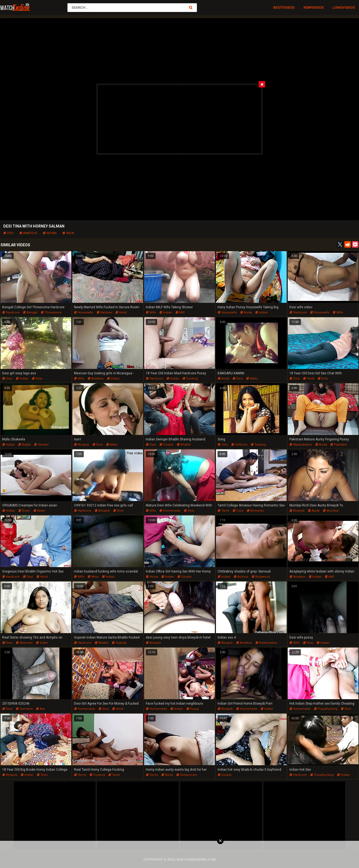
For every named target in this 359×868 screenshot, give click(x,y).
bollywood (261, 577)
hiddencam (187, 775)
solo (223, 445)
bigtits (24, 445)
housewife (84, 312)
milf (180, 312)
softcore (239, 445)
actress (241, 577)
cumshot (24, 709)
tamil (223, 511)
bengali (30, 312)
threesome (51, 312)
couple (166, 445)
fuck (238, 511)
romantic (256, 511)
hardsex (104, 312)
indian (50, 233)
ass (40, 709)
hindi (121, 312)
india (68, 233)
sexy (37, 379)
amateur (28, 233)
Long (338, 7)
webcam (24, 643)
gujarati (119, 643)
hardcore (11, 312)
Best (278, 7)
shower (41, 445)
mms (93, 577)
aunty (246, 312)
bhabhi (184, 445)
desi (8, 233)
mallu (252, 379)
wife (151, 312)
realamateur (266, 643)
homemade (170, 511)
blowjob (82, 445)
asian (39, 511)
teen (42, 775)
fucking (190, 379)
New (307, 7)
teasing (258, 445)
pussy (193, 709)
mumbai (331, 511)
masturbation (301, 445)
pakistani (339, 445)
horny (152, 577)
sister (42, 643)
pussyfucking (326, 709)
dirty (323, 379)
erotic (24, 511)
